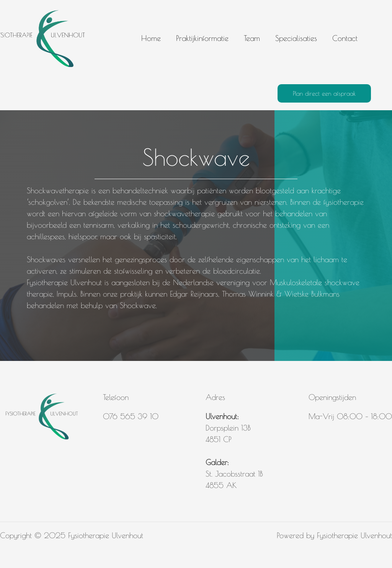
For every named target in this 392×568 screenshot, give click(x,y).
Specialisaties (296, 38)
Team (252, 38)
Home (151, 38)
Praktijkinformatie (202, 38)
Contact (345, 38)
